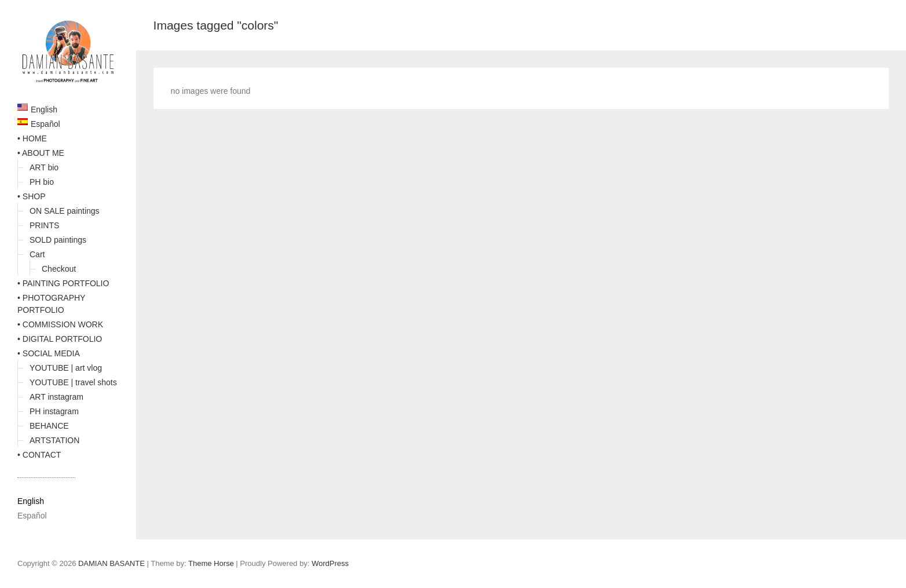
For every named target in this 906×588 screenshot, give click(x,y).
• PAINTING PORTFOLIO (63, 283)
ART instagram (56, 397)
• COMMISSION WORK (60, 324)
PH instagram (54, 411)
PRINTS (44, 225)
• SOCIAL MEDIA (49, 353)
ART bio (44, 167)
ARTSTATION (54, 440)
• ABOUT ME (41, 153)
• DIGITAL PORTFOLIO (60, 339)
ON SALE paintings (65, 211)
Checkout (59, 269)
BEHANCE (49, 426)
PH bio (42, 182)
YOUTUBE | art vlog (66, 368)
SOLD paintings (58, 240)
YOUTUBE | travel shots (73, 382)
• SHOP (31, 196)
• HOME (32, 138)
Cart (37, 254)
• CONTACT (39, 455)
